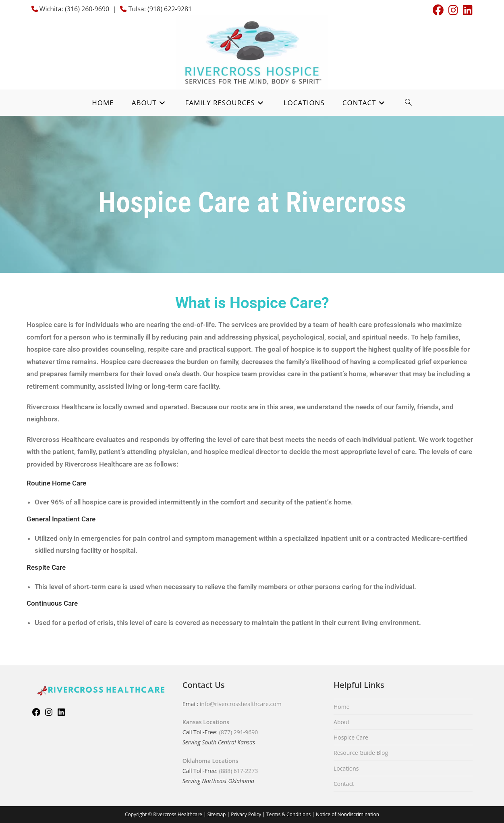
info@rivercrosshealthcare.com (241, 704)
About (341, 722)
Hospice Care (351, 737)
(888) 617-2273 (239, 771)
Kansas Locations (206, 722)
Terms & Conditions (288, 814)
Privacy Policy (246, 814)
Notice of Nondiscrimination (347, 814)
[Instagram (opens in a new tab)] (453, 10)
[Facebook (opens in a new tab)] (438, 10)
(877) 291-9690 (239, 732)
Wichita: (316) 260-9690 (75, 9)
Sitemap (217, 814)
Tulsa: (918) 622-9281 (159, 9)
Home (342, 707)
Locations (346, 768)
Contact (344, 784)
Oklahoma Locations (211, 761)
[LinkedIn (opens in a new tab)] (467, 10)
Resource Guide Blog (361, 753)
